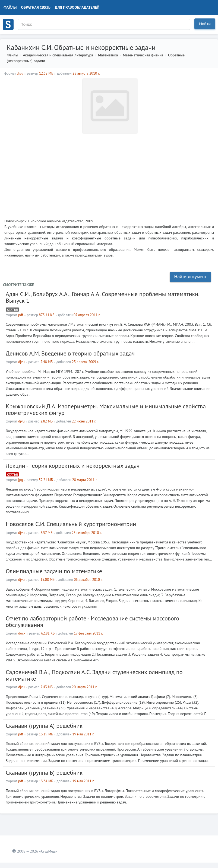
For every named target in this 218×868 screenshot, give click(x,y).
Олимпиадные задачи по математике (54, 571)
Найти (205, 24)
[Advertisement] (109, 174)
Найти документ (190, 277)
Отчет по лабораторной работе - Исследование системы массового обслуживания (92, 622)
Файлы (10, 7)
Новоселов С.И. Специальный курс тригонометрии (71, 524)
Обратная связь (36, 7)
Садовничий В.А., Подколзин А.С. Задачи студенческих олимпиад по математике (94, 675)
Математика (108, 55)
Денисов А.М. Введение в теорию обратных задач (70, 353)
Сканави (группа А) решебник (44, 726)
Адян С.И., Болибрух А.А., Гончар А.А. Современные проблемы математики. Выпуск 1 (102, 297)
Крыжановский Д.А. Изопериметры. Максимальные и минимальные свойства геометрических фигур (106, 409)
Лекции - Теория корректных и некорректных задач (73, 466)
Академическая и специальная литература (58, 55)
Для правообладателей (77, 7)
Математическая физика (143, 55)
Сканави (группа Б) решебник (44, 773)
